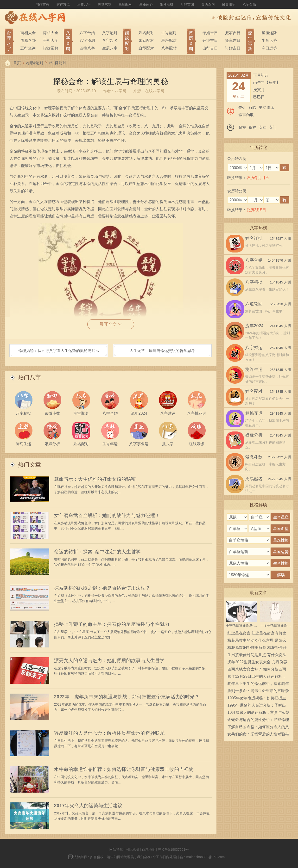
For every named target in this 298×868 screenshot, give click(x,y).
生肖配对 (169, 33)
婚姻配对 (146, 40)
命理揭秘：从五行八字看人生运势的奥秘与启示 (59, 351)
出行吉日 (210, 48)
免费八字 (84, 4)
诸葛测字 (229, 4)
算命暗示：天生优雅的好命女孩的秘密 (95, 479)
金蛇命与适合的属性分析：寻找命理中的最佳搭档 (258, 720)
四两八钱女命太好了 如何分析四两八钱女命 (257, 670)
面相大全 (28, 33)
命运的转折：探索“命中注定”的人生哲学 (97, 552)
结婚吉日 (210, 33)
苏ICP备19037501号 (173, 850)
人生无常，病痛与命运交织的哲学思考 (162, 351)
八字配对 (110, 33)
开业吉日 (210, 40)
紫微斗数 (254, 457)
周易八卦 (28, 40)
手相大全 (51, 40)
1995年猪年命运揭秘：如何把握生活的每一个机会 (257, 699)
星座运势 (146, 4)
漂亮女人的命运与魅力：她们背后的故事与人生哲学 (109, 660)
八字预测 (87, 40)
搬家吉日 (233, 33)
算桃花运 (254, 413)
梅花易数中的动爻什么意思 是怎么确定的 (257, 641)
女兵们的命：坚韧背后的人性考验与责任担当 (258, 735)
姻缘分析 (254, 435)
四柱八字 (87, 48)
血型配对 (146, 48)
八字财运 (254, 348)
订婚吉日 (233, 48)
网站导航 (116, 850)
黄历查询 (208, 4)
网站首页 (43, 4)
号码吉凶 (187, 4)
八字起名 (110, 40)
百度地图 (148, 850)
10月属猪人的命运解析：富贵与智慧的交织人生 (259, 713)
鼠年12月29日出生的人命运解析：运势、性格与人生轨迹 (257, 677)
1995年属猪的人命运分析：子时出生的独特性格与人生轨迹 (257, 706)
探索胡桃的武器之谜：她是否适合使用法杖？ (102, 588)
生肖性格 (167, 4)
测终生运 (254, 369)
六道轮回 (254, 304)
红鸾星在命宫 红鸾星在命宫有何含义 (257, 634)
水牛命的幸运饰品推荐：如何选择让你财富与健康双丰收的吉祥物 (124, 769)
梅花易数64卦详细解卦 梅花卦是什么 (257, 648)
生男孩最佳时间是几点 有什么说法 (257, 655)
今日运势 (269, 48)
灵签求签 (105, 4)
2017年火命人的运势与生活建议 (88, 806)
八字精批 (254, 282)
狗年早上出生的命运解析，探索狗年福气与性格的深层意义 (258, 684)
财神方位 (63, 4)
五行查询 (28, 48)
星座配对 (125, 4)
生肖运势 (269, 40)
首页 (17, 63)
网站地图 (132, 850)
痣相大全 (51, 33)
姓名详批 (254, 238)
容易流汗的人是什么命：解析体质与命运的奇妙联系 (109, 733)
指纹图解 (51, 48)
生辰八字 (110, 48)
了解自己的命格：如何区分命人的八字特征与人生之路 (258, 728)
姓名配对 (146, 33)
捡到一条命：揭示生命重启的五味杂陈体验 (258, 692)
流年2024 (254, 326)
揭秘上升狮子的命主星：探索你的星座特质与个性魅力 (112, 624)
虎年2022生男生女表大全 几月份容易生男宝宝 (257, 663)
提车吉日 (233, 40)
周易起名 (254, 479)
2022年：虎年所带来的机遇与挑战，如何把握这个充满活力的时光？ (127, 697)
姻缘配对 (36, 63)
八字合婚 (249, 4)
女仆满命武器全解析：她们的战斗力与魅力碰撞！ (107, 515)
